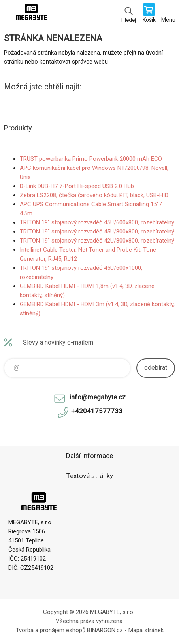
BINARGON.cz (105, 630)
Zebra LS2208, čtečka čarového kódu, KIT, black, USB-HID (94, 195)
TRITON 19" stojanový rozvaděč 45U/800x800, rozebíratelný (97, 232)
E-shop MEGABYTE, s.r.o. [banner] (31, 14)
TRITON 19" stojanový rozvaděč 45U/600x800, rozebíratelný (97, 222)
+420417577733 (97, 411)
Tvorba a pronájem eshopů (51, 630)
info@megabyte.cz (98, 397)
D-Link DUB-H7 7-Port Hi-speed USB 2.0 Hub (77, 186)
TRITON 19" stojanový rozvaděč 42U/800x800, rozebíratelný (97, 241)
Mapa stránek (146, 630)
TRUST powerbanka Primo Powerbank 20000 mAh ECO (91, 159)
